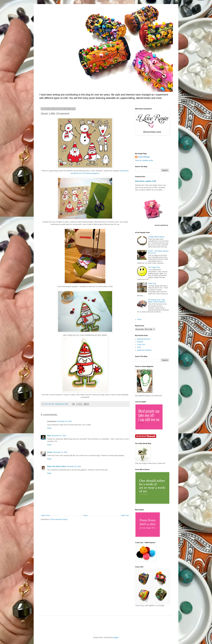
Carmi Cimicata (144, 157)
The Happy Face (154, 267)
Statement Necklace (144, 350)
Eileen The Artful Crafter (57, 466)
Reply (49, 428)
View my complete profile (144, 160)
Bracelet (140, 342)
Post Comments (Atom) (59, 519)
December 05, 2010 (74, 466)
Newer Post (46, 515)
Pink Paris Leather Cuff (145, 181)
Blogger (116, 638)
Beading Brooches (144, 339)
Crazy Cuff (141, 345)
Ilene (49, 436)
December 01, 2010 (64, 421)
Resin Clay (152, 284)
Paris (139, 347)
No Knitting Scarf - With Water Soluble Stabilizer (157, 301)
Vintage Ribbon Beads (156, 237)
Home (85, 515)
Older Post (125, 515)
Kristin (50, 452)
